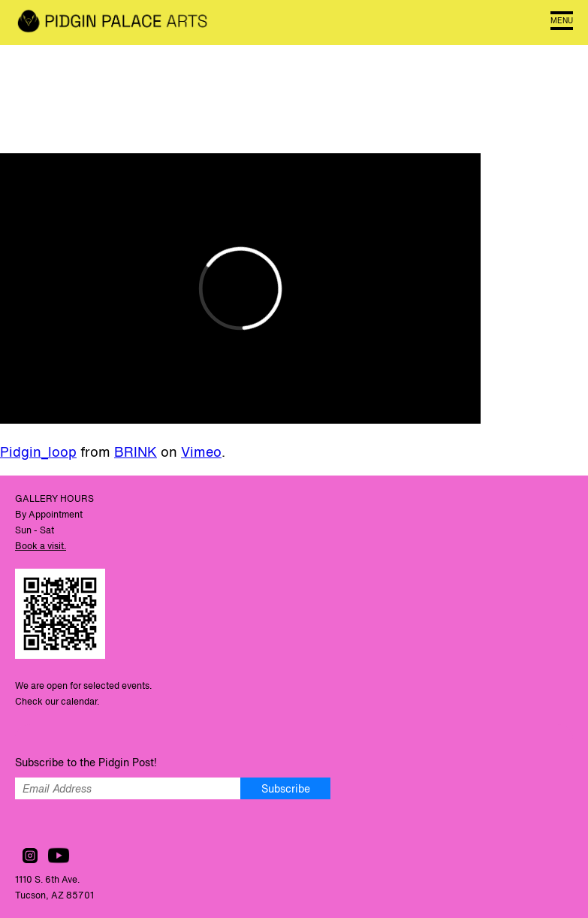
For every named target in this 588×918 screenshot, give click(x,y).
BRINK (136, 451)
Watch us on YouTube (59, 856)
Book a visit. (41, 546)
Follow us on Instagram (30, 856)
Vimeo (201, 451)
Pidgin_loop (38, 451)
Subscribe (286, 788)
